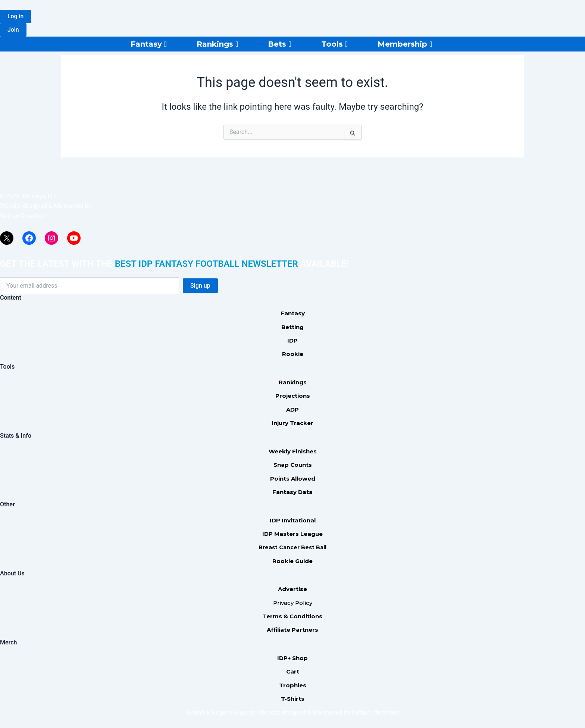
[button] (16, 16)
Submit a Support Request (220, 713)
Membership (405, 44)
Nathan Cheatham (24, 216)
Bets (279, 44)
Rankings (217, 44)
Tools (334, 44)
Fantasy (149, 44)
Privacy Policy (293, 603)
